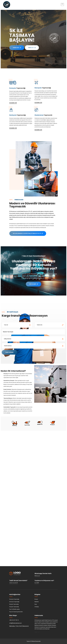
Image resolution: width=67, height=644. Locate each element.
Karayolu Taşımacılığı (14, 604)
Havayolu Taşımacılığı (14, 607)
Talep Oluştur (14, 583)
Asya (36, 604)
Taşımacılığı (17, 88)
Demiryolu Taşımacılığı (14, 602)
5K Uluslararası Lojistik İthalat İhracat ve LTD (28, 233)
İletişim (37, 583)
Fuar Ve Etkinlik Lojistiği (14, 609)
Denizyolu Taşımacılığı (14, 599)
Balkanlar (37, 602)
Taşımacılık (43, 115)
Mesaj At (32, 52)
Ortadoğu (37, 607)
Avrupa (36, 599)
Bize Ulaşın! (34, 284)
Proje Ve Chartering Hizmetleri (16, 612)
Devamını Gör (13, 103)
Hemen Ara (17, 50)
